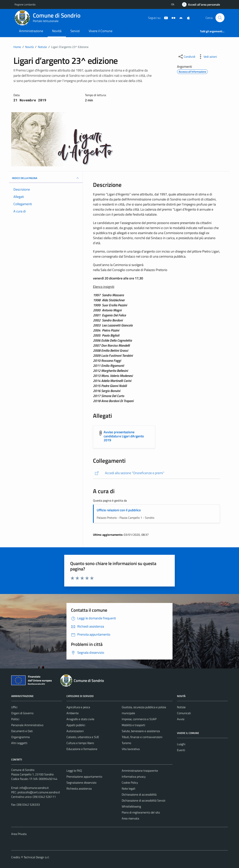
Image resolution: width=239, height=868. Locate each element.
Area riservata (130, 818)
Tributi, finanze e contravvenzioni (142, 737)
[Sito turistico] (172, 18)
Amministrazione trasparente (140, 771)
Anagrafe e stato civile (80, 719)
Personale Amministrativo (27, 725)
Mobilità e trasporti (133, 725)
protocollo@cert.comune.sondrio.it (39, 792)
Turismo (126, 743)
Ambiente (73, 713)
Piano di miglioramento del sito (141, 812)
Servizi (75, 31)
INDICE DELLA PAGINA (46, 178)
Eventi (181, 750)
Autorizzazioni (75, 731)
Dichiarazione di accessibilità (139, 794)
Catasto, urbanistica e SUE (83, 737)
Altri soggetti (19, 743)
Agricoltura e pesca (78, 707)
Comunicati (184, 713)
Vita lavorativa (131, 749)
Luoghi (181, 744)
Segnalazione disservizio (81, 783)
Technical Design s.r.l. (37, 857)
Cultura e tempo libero (80, 743)
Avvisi (181, 719)
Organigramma (20, 737)
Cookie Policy (130, 783)
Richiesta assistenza (79, 788)
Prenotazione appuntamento (84, 777)
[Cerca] (220, 18)
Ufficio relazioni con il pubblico (119, 510)
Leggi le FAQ (74, 771)
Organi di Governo (22, 713)
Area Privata (19, 834)
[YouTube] (164, 18)
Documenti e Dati (22, 731)
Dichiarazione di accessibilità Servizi (143, 800)
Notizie (181, 707)
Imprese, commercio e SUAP (139, 719)
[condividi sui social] (187, 57)
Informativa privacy (134, 777)
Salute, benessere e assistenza (141, 731)
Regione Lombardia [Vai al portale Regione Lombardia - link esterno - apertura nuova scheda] (25, 4)
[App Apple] (187, 18)
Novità (57, 31)
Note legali (128, 788)
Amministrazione (31, 31)
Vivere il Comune (101, 31)
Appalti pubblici (76, 725)
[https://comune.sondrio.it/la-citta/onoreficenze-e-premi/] (156, 473)
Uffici (14, 707)
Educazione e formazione (82, 749)
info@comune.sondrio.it (34, 788)
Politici (15, 719)
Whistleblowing (131, 806)
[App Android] (179, 18)
